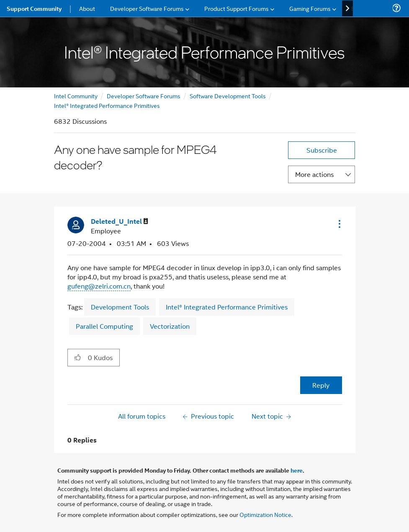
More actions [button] (314, 174)
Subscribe (322, 150)
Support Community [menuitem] (34, 8)
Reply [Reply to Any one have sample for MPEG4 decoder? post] (321, 385)
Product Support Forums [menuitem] (237, 8)
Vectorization (170, 326)
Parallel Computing (104, 326)
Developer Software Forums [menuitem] (147, 8)
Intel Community (76, 96)
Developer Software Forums (144, 96)
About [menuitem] (87, 8)
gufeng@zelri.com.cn (99, 286)
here (297, 470)
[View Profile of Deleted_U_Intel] (120, 221)
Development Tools (120, 307)
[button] (339, 224)
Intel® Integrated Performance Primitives (107, 105)
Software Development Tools (228, 96)
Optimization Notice (265, 514)
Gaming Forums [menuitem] (310, 8)
